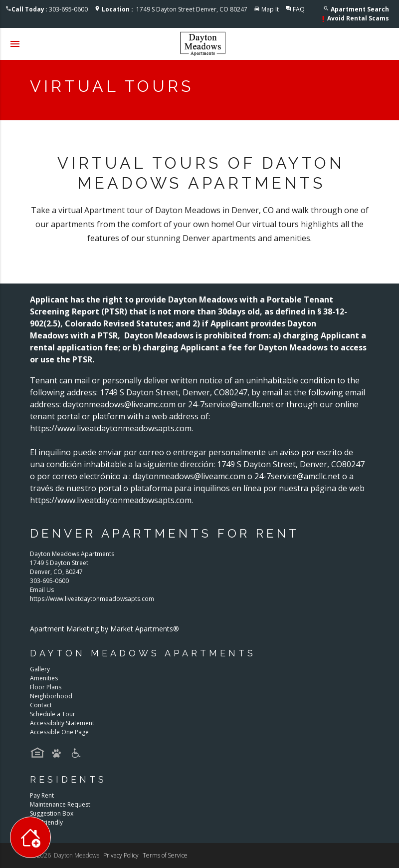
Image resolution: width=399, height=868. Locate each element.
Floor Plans (46, 687)
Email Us (42, 590)
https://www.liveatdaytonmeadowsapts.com (92, 599)
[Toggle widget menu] (30, 837)
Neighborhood (51, 696)
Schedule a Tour (53, 714)
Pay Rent (42, 795)
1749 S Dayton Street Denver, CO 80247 (175, 9)
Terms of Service (165, 855)
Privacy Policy (121, 855)
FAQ (299, 9)
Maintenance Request (60, 804)
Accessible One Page (59, 732)
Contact (41, 705)
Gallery (40, 669)
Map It (270, 9)
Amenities (44, 678)
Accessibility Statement (62, 723)
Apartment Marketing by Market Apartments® (104, 629)
